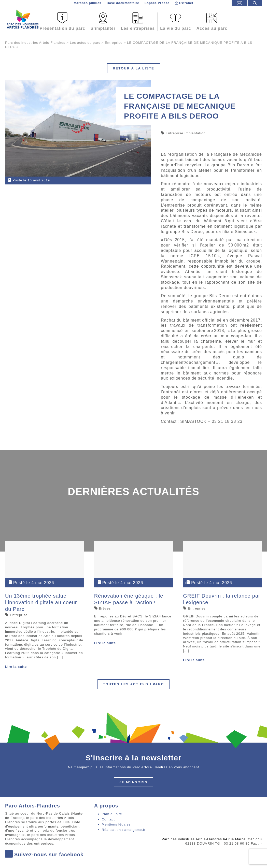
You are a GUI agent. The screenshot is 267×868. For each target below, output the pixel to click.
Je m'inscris (133, 782)
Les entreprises (138, 28)
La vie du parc (176, 28)
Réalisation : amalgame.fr (124, 830)
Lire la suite (16, 667)
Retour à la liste (133, 68)
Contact (108, 819)
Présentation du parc (62, 28)
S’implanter (103, 28)
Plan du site (112, 814)
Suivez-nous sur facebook (44, 854)
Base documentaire (123, 3)
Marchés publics (87, 3)
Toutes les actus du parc (133, 684)
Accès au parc (212, 28)
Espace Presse (157, 3)
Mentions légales (116, 824)
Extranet (186, 3)
